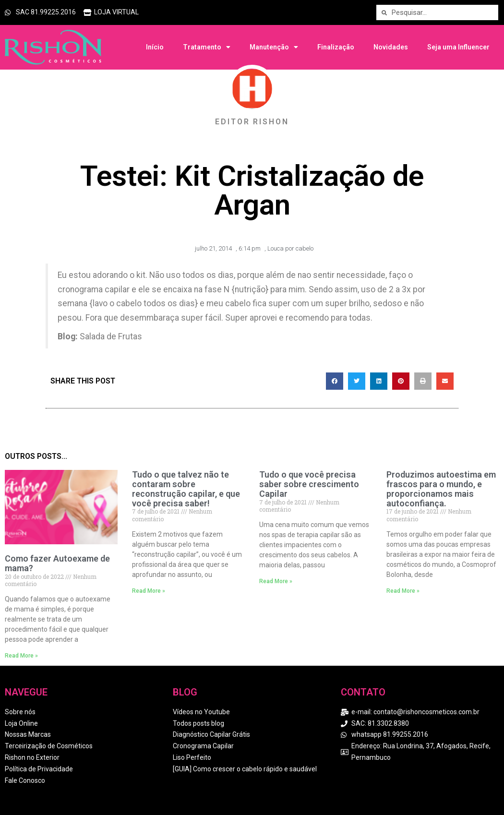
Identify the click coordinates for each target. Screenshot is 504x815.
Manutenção (274, 47)
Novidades (391, 47)
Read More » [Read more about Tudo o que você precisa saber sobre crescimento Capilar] (276, 581)
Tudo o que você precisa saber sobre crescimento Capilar (309, 484)
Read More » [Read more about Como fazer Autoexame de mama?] (21, 656)
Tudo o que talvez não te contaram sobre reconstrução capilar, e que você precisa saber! (186, 489)
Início (155, 47)
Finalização (336, 47)
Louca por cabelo (290, 248)
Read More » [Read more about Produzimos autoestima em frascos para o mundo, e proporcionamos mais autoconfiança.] (403, 591)
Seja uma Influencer (458, 47)
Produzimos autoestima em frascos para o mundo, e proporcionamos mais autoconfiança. (441, 489)
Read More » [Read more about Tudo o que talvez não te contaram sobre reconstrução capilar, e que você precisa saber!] (149, 591)
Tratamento (207, 47)
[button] (335, 381)
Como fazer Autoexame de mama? (57, 563)
